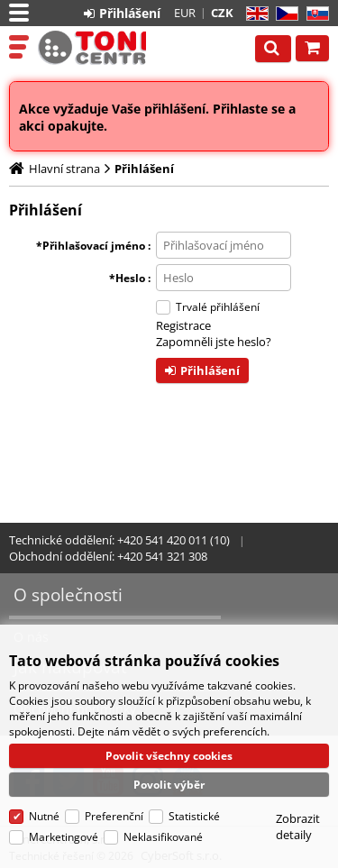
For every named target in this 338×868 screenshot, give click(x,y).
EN (255, 14)
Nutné (44, 816)
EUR (185, 13)
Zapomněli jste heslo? (214, 342)
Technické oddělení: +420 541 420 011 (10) (119, 540)
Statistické (194, 816)
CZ (283, 14)
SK (314, 14)
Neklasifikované (163, 837)
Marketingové (64, 837)
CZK (222, 13)
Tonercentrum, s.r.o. (92, 48)
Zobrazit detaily (298, 827)
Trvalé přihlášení (218, 307)
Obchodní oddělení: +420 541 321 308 (108, 556)
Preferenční (114, 816)
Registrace (183, 325)
